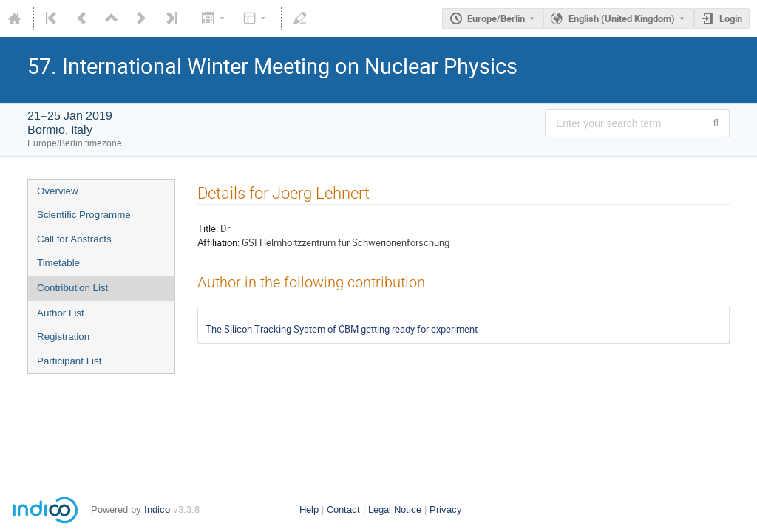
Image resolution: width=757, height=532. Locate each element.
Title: (208, 228)
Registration (63, 337)
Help (309, 509)
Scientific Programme (84, 215)
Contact (343, 509)
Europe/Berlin (496, 18)
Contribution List (72, 288)
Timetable (58, 263)
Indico (157, 509)
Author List (61, 313)
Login (731, 18)
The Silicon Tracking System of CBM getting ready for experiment (342, 329)
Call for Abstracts (74, 239)
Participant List (69, 361)
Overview (58, 191)
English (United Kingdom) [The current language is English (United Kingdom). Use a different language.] (622, 18)
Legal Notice (395, 509)
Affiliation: (218, 242)
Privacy (446, 509)
